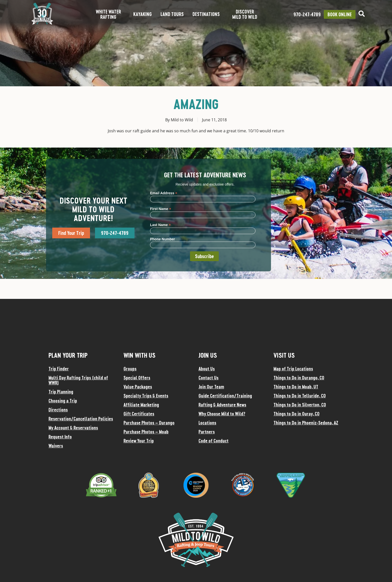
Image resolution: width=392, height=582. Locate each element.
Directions (58, 410)
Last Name (160, 225)
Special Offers (137, 378)
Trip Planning (61, 392)
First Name (160, 209)
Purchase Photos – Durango (149, 423)
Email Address (164, 193)
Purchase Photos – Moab (146, 432)
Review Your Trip (139, 441)
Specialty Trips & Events (146, 396)
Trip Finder (59, 369)
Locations (207, 423)
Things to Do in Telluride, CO (300, 396)
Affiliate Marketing (141, 405)
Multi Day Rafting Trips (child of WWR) (78, 380)
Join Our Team (211, 387)
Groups (130, 369)
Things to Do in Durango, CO (299, 378)
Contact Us (208, 378)
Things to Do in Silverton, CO (300, 405)
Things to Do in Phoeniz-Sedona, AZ (306, 423)
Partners (207, 432)
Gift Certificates (139, 414)
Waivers (56, 446)
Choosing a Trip (63, 401)
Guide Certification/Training (225, 396)
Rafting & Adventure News (222, 405)
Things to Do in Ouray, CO (296, 414)
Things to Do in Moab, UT (296, 387)
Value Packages (138, 387)
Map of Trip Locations (293, 369)
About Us (207, 369)
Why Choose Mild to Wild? (222, 414)
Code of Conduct (213, 441)
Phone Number (162, 239)
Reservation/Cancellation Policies (81, 419)
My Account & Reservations (73, 428)
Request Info (60, 437)
